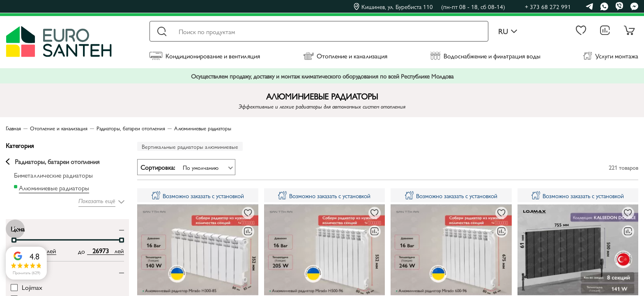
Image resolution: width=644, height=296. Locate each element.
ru (508, 31)
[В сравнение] (248, 231)
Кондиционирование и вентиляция (205, 56)
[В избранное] (248, 213)
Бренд (19, 271)
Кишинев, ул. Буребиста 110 (429, 7)
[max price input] (101, 251)
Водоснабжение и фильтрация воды (485, 56)
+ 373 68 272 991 (548, 6)
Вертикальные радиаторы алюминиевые (190, 146)
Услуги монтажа (611, 56)
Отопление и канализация (345, 56)
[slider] (14, 240)
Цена (18, 228)
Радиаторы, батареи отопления (53, 162)
